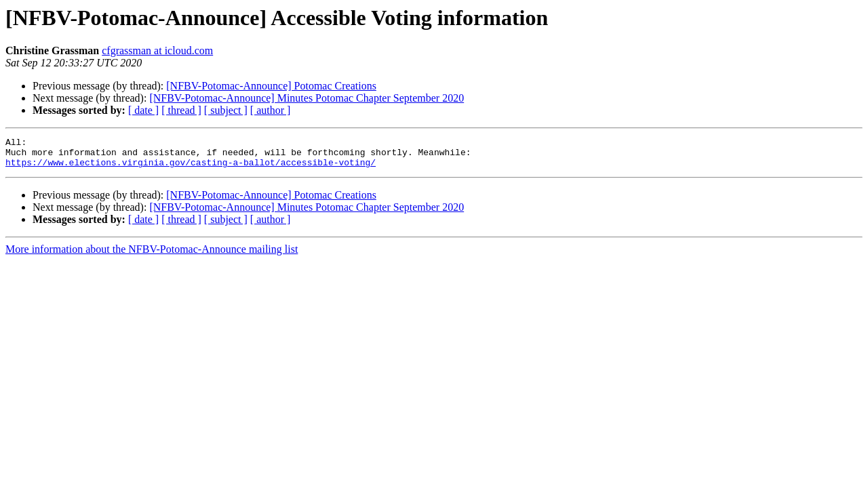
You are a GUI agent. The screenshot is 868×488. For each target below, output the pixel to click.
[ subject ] (226, 110)
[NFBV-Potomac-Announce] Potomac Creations (271, 86)
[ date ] (143, 110)
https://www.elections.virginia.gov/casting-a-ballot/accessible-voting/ (191, 168)
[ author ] (271, 110)
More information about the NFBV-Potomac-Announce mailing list (152, 255)
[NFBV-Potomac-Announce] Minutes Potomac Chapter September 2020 (307, 98)
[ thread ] (181, 110)
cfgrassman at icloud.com (157, 50)
